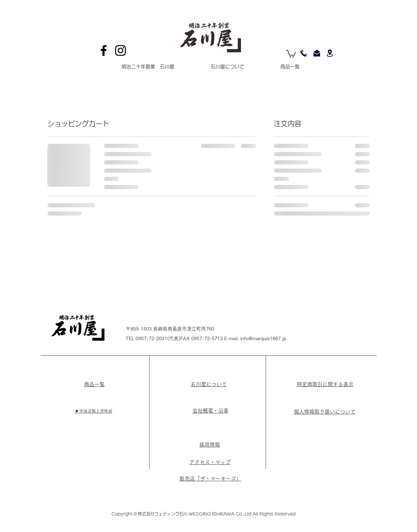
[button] (291, 53)
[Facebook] (104, 50)
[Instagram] (120, 50)
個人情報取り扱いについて (325, 412)
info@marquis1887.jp (263, 338)
